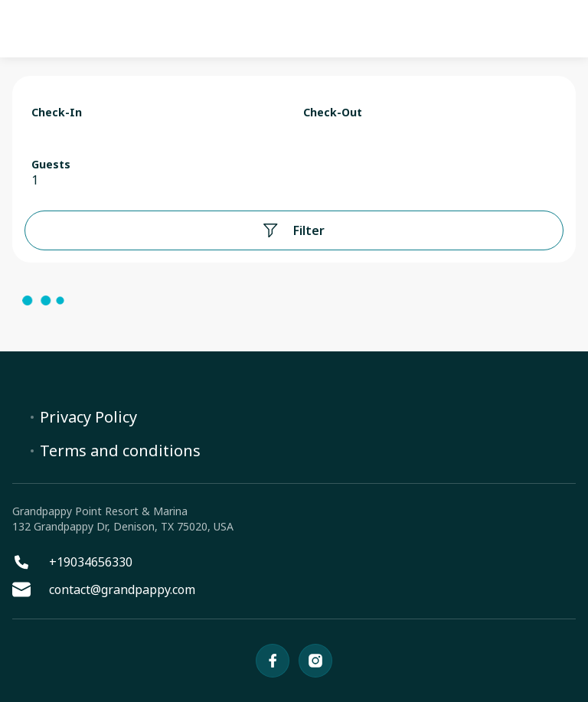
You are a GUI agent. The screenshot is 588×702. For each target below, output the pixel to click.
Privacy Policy (88, 417)
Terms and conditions (120, 451)
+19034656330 (72, 562)
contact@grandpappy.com (104, 589)
